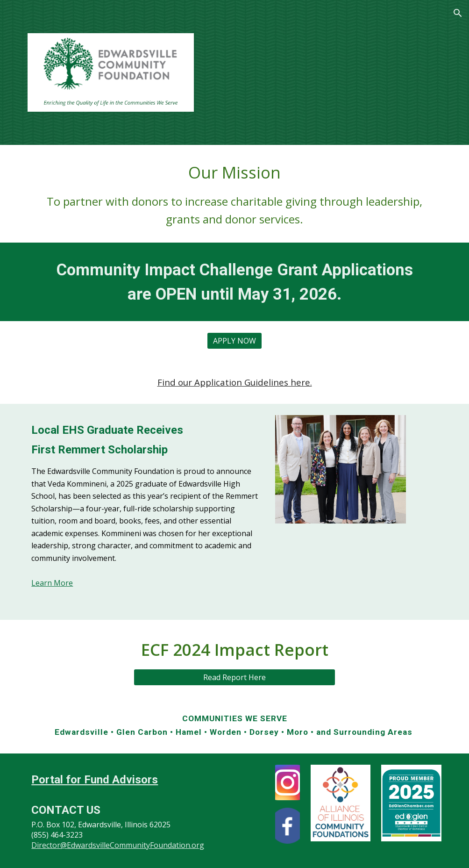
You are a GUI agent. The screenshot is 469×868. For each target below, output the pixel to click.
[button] (458, 13)
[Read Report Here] (234, 677)
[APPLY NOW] (234, 341)
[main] (234, 194)
